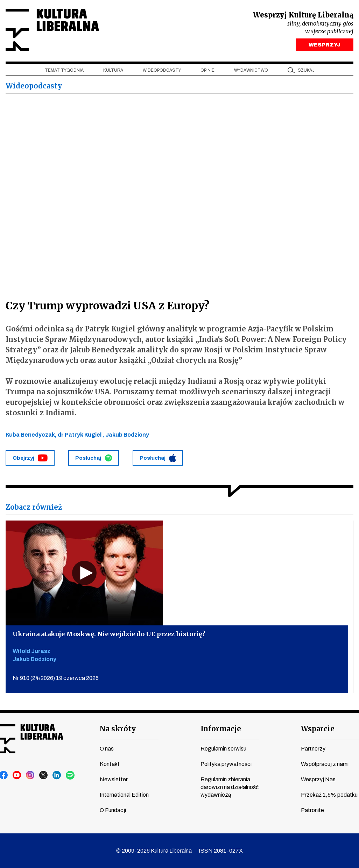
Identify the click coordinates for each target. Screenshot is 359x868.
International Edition (124, 795)
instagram (30, 775)
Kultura (113, 70)
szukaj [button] (306, 70)
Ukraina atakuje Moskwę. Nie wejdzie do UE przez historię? (109, 634)
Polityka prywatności (226, 764)
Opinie (207, 70)
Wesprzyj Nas (318, 779)
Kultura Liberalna (52, 30)
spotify (70, 775)
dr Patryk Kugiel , (82, 435)
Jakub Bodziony (127, 435)
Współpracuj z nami (325, 764)
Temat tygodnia (64, 70)
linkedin (57, 775)
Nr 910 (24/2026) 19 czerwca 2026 (56, 678)
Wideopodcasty (162, 70)
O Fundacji (113, 810)
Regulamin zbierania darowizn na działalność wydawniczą (230, 787)
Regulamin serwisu (223, 749)
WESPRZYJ (325, 45)
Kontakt (110, 764)
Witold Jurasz (31, 651)
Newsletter (114, 779)
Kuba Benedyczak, (32, 435)
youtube (17, 775)
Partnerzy (313, 749)
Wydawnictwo (251, 70)
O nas (107, 749)
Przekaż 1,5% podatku (329, 795)
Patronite (312, 810)
